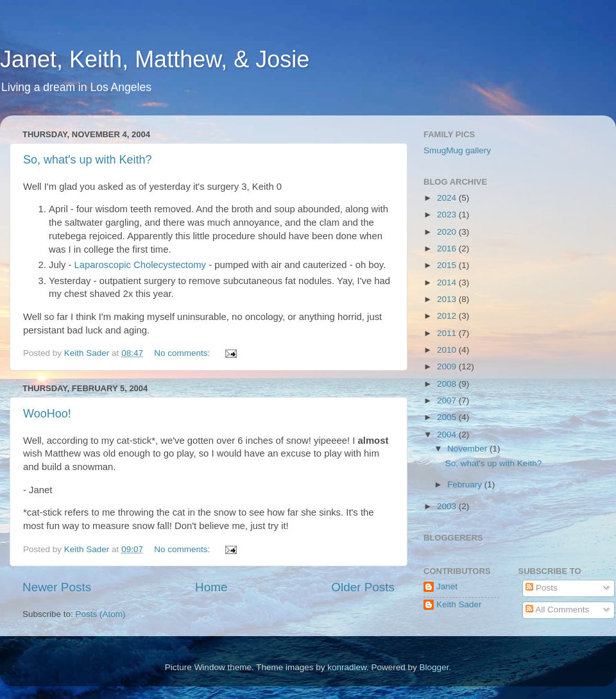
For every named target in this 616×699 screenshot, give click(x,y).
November (468, 449)
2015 (448, 265)
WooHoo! (47, 414)
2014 (448, 282)
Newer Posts (57, 587)
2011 (448, 333)
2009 (448, 366)
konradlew (347, 667)
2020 (448, 232)
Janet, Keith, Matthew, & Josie (155, 59)
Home (211, 587)
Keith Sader (459, 604)
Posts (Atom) (101, 614)
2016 (448, 248)
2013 (448, 299)
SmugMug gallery (457, 150)
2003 (448, 506)
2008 (448, 384)
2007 (448, 400)
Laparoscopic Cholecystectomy (140, 265)
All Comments (557, 610)
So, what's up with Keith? (88, 160)
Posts (542, 588)
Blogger (434, 667)
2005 (448, 417)
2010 (448, 350)
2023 (448, 215)
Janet (447, 586)
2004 (448, 434)
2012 (448, 316)
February (466, 484)
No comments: (183, 353)
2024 (448, 198)
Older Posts (363, 587)
